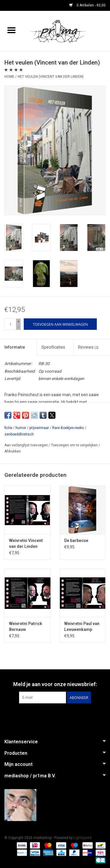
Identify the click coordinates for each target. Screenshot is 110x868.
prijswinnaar (39, 428)
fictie (8, 428)
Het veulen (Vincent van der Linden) (51, 77)
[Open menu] (11, 30)
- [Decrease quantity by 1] (19, 327)
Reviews (88, 347)
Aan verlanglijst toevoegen (27, 445)
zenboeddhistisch (19, 434)
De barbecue (76, 541)
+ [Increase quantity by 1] (19, 322)
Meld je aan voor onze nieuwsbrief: (55, 684)
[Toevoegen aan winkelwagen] (60, 324)
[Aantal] (10, 324)
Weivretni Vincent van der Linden (26, 543)
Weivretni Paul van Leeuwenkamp (82, 626)
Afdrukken (13, 451)
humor (21, 428)
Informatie (15, 347)
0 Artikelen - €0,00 (87, 5)
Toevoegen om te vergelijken (75, 445)
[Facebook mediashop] (55, 715)
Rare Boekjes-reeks (68, 428)
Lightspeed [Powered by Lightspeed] (83, 838)
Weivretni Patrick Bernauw (26, 626)
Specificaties (53, 347)
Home (9, 77)
